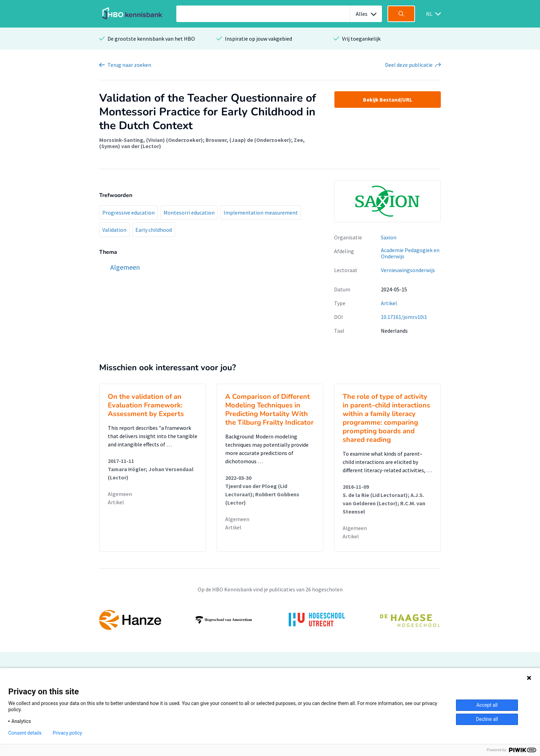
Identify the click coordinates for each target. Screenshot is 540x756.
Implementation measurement (261, 213)
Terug (129, 65)
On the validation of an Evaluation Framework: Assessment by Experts (146, 405)
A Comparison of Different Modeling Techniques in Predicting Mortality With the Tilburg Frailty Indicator (269, 410)
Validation (114, 230)
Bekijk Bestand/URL (388, 100)
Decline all (487, 719)
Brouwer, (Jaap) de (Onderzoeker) (248, 140)
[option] (270, 620)
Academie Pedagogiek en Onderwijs (410, 253)
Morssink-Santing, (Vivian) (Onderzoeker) (151, 140)
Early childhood (154, 230)
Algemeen (120, 494)
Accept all (487, 705)
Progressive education (128, 213)
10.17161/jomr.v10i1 (404, 317)
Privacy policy (67, 733)
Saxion (389, 237)
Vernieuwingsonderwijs (408, 270)
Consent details (25, 733)
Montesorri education (189, 213)
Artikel (389, 303)
